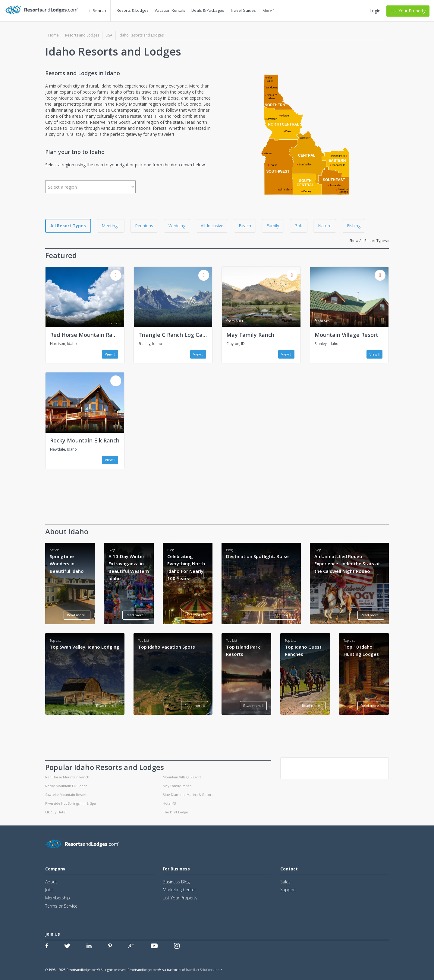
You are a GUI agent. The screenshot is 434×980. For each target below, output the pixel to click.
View (110, 354)
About (51, 882)
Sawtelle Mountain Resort (66, 795)
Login (375, 11)
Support (288, 890)
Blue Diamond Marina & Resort (188, 795)
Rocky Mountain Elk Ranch (85, 440)
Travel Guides (243, 10)
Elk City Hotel (56, 812)
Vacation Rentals (170, 10)
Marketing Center (179, 890)
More (269, 11)
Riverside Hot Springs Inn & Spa (71, 803)
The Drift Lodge (175, 812)
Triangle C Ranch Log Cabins (175, 335)
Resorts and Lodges (82, 35)
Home (53, 35)
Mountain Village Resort (346, 335)
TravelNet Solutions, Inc (202, 970)
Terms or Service (61, 906)
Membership (58, 898)
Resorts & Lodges (133, 10)
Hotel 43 (169, 803)
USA (109, 35)
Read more (77, 615)
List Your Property (408, 11)
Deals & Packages (208, 10)
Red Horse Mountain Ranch (86, 335)
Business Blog (176, 882)
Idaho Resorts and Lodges (141, 35)
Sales (285, 882)
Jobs (49, 890)
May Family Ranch (250, 335)
